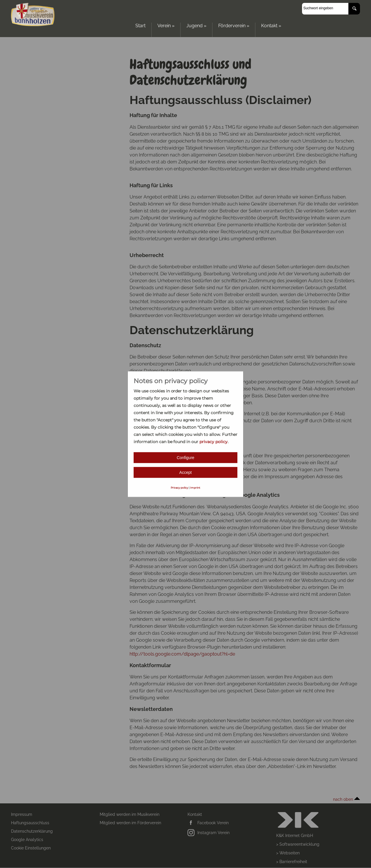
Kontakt (271, 26)
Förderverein (234, 26)
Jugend (196, 26)
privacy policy (213, 441)
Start (140, 26)
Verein (166, 26)
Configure (186, 457)
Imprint (195, 487)
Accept (186, 472)
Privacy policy (179, 487)
